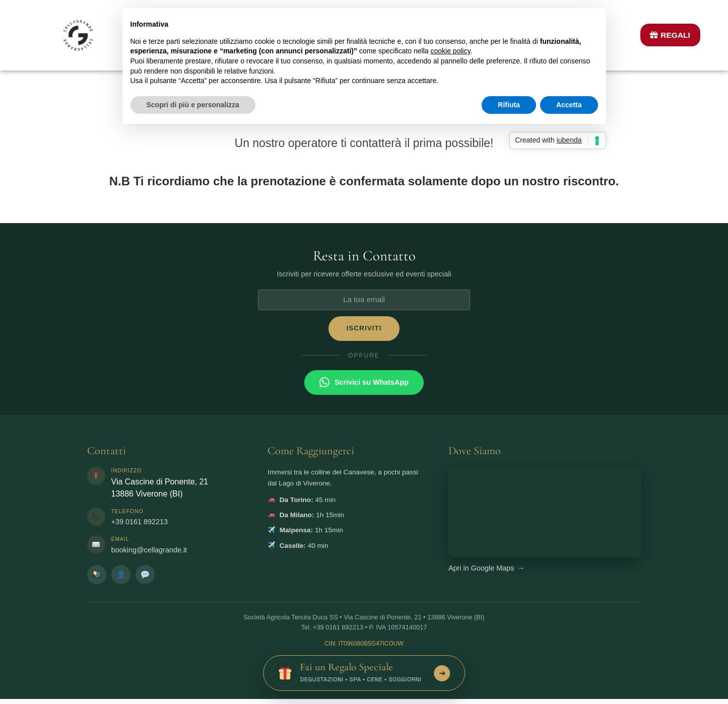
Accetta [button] (569, 105)
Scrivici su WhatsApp (364, 382)
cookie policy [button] (450, 51)
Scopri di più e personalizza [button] (193, 105)
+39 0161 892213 (140, 522)
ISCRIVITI (364, 328)
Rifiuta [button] (509, 105)
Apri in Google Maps (486, 568)
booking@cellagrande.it (149, 550)
